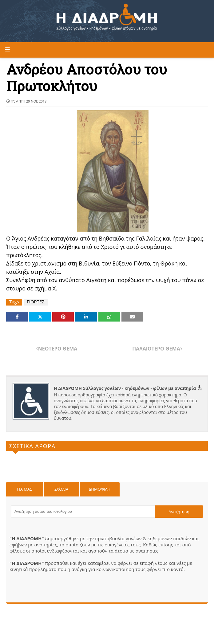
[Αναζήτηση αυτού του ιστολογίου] (83, 512)
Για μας (24, 489)
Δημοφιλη (100, 489)
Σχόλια (61, 489)
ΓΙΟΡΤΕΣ (36, 302)
